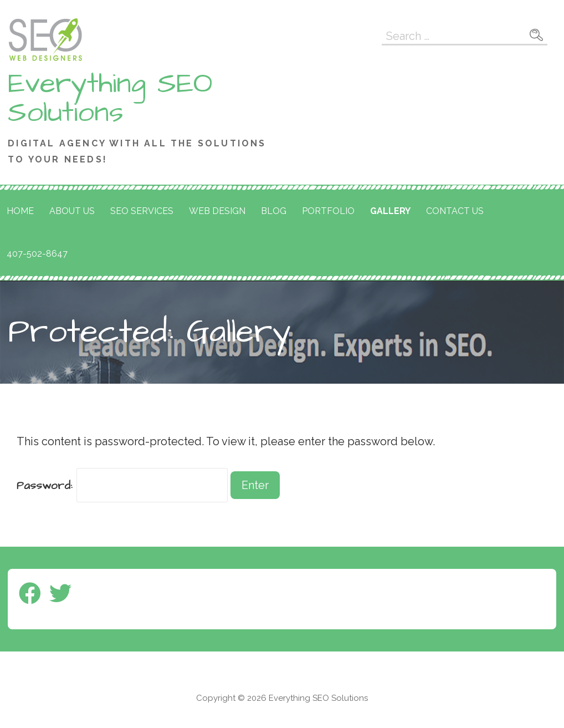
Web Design (217, 211)
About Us (72, 211)
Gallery (390, 211)
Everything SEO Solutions (110, 98)
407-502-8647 (37, 254)
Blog (274, 211)
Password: (122, 486)
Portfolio (328, 211)
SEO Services (142, 211)
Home (20, 211)
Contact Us (455, 211)
